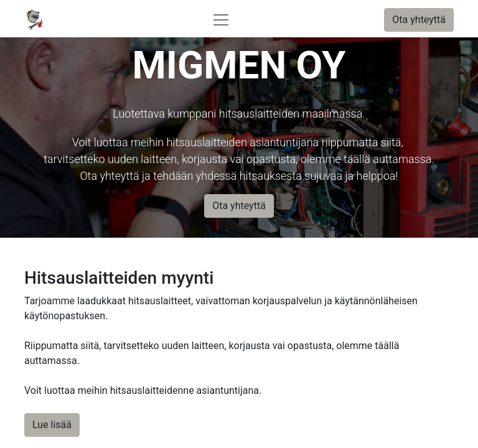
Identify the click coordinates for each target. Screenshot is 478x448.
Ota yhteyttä (419, 20)
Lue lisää (52, 425)
